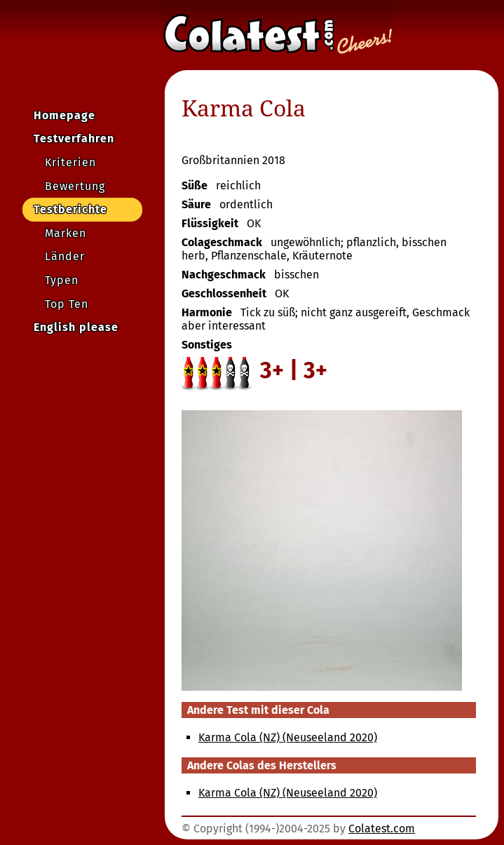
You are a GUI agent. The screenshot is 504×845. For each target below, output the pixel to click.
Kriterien (70, 162)
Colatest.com (382, 829)
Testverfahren (74, 138)
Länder (65, 256)
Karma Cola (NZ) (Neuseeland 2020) (288, 737)
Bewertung (75, 186)
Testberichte (70, 209)
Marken (66, 233)
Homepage (64, 115)
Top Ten (67, 304)
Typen (62, 280)
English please (76, 327)
